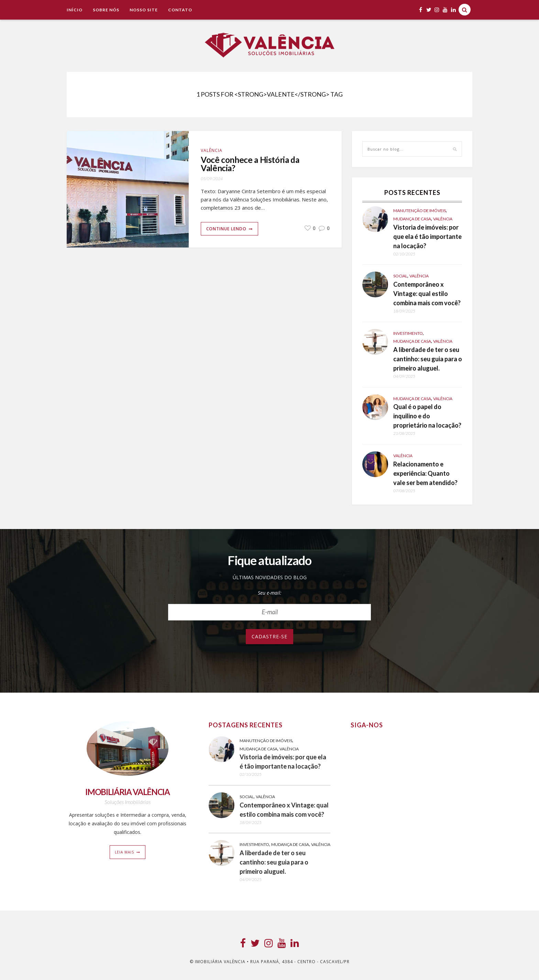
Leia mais (124, 852)
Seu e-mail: (270, 593)
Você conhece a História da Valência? (252, 164)
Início (75, 10)
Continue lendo (226, 229)
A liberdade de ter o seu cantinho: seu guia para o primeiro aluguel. (428, 359)
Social (400, 276)
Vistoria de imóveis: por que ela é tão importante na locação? (427, 236)
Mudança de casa (412, 219)
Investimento (408, 333)
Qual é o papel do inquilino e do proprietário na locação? (427, 416)
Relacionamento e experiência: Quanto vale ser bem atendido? (425, 473)
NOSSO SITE (144, 10)
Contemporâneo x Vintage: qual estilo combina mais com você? (427, 294)
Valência (212, 150)
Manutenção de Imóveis (420, 211)
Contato (180, 10)
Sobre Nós (106, 10)
